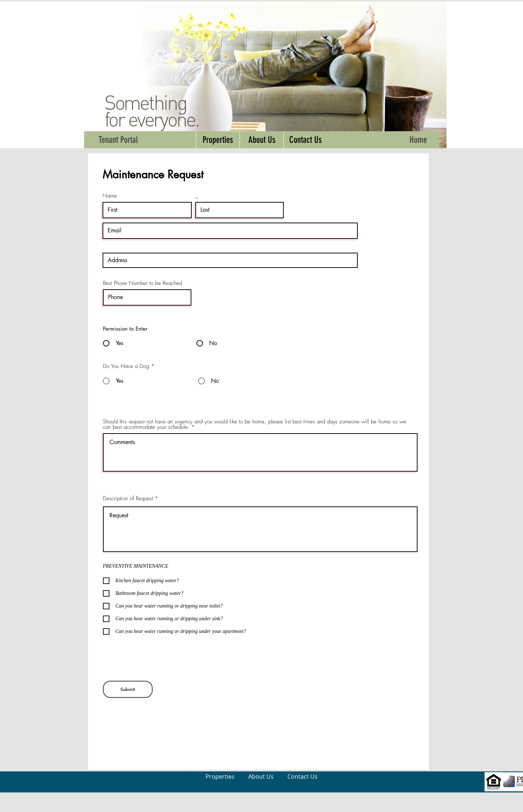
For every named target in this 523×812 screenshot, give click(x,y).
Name (110, 196)
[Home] (418, 140)
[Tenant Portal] (119, 140)
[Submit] (128, 689)
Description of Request (128, 499)
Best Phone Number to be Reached (142, 283)
